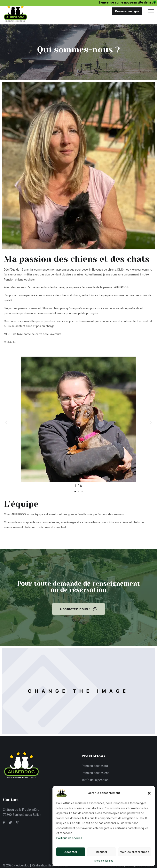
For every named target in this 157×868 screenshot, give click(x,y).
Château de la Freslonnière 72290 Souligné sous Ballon (22, 809)
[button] (149, 793)
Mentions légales (104, 861)
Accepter (71, 852)
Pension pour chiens (95, 770)
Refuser (102, 852)
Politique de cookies (69, 838)
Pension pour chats (95, 763)
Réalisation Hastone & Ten (50, 862)
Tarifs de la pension (95, 777)
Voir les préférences (135, 852)
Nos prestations (93, 784)
